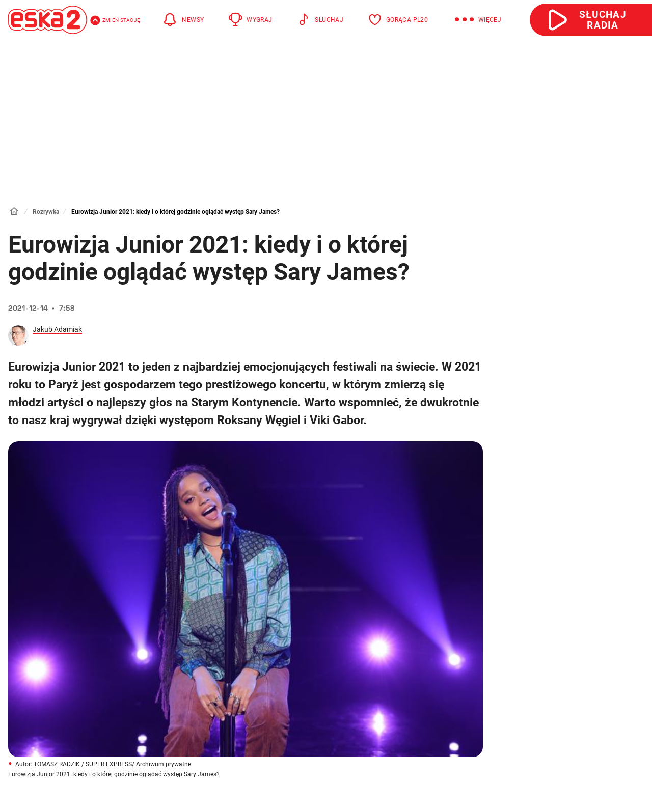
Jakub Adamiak (57, 329)
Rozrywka (46, 212)
